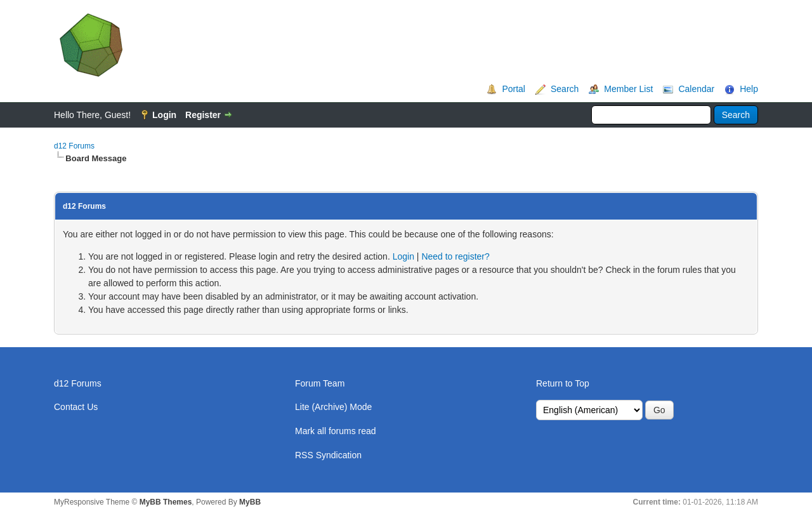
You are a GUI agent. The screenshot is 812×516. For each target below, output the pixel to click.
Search (565, 89)
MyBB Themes (166, 502)
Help (749, 89)
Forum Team (320, 383)
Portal (514, 89)
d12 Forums (74, 146)
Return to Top (563, 383)
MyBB (250, 502)
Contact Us (76, 407)
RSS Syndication (328, 455)
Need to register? (455, 256)
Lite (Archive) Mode (333, 407)
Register (203, 115)
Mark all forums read (336, 431)
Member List (628, 89)
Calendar (696, 89)
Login (164, 115)
